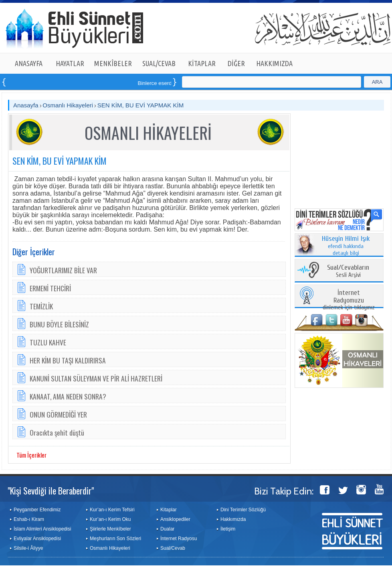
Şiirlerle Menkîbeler (110, 529)
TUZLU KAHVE (48, 342)
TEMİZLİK (41, 306)
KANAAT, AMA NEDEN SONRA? (68, 396)
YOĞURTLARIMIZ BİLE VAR (63, 270)
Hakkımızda (233, 519)
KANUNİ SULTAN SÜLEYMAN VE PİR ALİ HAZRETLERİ (96, 378)
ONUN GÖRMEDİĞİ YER (58, 414)
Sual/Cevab (173, 548)
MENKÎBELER (113, 63)
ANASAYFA (29, 63)
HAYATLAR (70, 63)
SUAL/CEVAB (159, 63)
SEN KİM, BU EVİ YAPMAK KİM (140, 105)
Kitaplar (169, 510)
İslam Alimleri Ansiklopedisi (42, 529)
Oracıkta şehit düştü (57, 432)
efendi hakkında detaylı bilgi (346, 246)
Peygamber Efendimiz (37, 510)
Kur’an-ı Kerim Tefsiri (112, 510)
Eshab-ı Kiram (29, 519)
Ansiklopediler (175, 519)
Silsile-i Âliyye (28, 548)
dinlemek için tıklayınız (349, 300)
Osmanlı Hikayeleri (68, 105)
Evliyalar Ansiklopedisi (37, 539)
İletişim (228, 529)
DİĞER (236, 63)
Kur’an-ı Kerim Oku (110, 519)
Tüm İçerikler (31, 455)
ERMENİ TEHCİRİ (50, 288)
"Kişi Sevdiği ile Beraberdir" (51, 490)
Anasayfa (26, 105)
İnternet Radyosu (179, 539)
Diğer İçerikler (34, 252)
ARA (377, 82)
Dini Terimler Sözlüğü (243, 510)
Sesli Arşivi (348, 271)
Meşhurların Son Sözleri (115, 539)
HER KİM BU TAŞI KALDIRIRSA (68, 360)
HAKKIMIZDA (274, 63)
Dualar (167, 529)
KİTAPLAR (202, 63)
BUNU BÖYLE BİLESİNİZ (59, 324)
